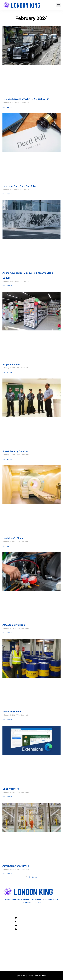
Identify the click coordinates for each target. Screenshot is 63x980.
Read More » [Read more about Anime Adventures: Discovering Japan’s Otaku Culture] (7, 286)
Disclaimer (37, 900)
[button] (58, 5)
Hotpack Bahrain (11, 365)
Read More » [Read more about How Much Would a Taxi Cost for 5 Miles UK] (7, 107)
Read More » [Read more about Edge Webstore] (7, 797)
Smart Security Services (15, 451)
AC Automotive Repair (14, 625)
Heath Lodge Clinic (13, 538)
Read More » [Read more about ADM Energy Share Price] (7, 874)
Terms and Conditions (31, 903)
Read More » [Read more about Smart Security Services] (7, 459)
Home (8, 900)
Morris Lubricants (12, 712)
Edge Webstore (11, 789)
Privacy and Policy (50, 900)
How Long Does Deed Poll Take (19, 186)
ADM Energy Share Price (16, 866)
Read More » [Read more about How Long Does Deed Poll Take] (7, 194)
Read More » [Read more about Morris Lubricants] (7, 720)
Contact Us (26, 900)
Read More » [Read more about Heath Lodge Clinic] (7, 546)
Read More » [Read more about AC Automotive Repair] (7, 633)
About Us (16, 900)
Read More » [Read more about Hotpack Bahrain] (7, 372)
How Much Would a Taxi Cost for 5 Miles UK (26, 99)
